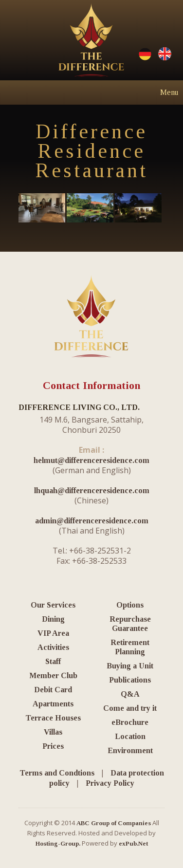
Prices (53, 746)
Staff (53, 661)
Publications (130, 680)
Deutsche (145, 54)
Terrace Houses (53, 718)
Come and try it (130, 708)
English (165, 54)
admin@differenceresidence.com (92, 521)
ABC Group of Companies (114, 823)
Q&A (130, 694)
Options (130, 605)
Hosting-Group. (58, 843)
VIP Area (53, 633)
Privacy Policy (110, 783)
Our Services (53, 605)
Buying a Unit (130, 666)
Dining (53, 619)
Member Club (53, 675)
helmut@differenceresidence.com (91, 460)
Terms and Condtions (57, 773)
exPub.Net (133, 843)
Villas (53, 732)
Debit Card (53, 690)
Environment (130, 750)
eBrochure (130, 722)
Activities (53, 647)
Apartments (53, 704)
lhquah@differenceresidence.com (92, 490)
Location (130, 736)
